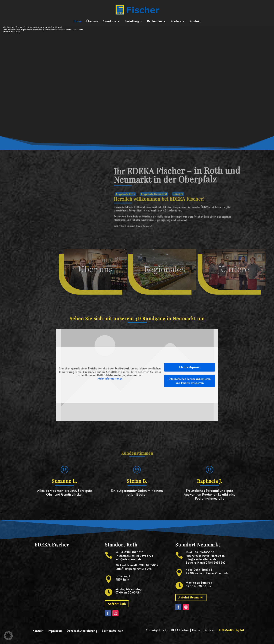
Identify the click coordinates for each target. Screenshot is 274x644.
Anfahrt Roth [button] (117, 604)
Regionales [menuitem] (155, 21)
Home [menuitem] (77, 21)
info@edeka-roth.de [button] (128, 559)
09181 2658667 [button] (215, 563)
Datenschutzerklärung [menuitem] (82, 631)
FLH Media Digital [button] (231, 630)
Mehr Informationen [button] (110, 378)
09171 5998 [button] (145, 569)
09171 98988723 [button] (143, 556)
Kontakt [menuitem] (195, 21)
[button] (137, 9)
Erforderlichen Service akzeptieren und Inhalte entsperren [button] (190, 381)
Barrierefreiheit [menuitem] (112, 631)
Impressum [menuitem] (55, 631)
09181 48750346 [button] (214, 556)
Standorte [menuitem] (109, 21)
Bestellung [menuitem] (132, 21)
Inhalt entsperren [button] (190, 367)
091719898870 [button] (134, 552)
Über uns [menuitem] (92, 21)
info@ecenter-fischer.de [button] (201, 559)
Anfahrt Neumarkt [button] (191, 597)
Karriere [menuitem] (176, 21)
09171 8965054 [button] (148, 565)
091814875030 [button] (205, 552)
